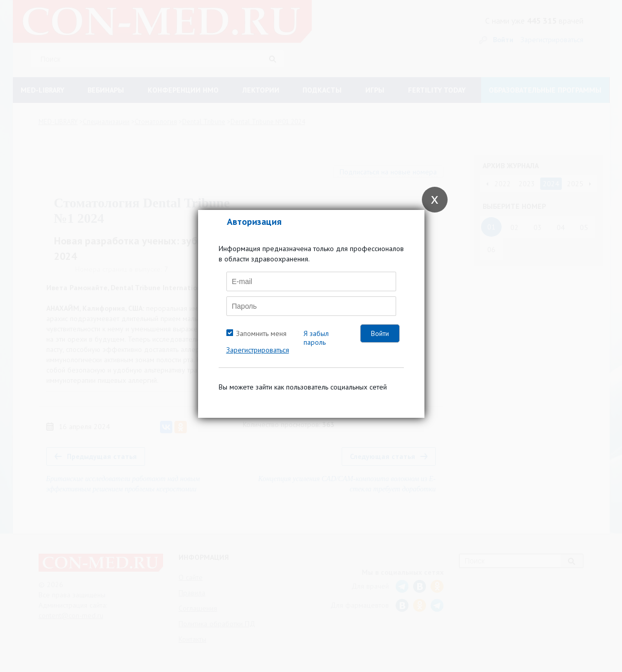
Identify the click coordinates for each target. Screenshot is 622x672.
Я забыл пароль (316, 338)
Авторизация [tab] (254, 222)
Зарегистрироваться (258, 350)
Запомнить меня (261, 333)
